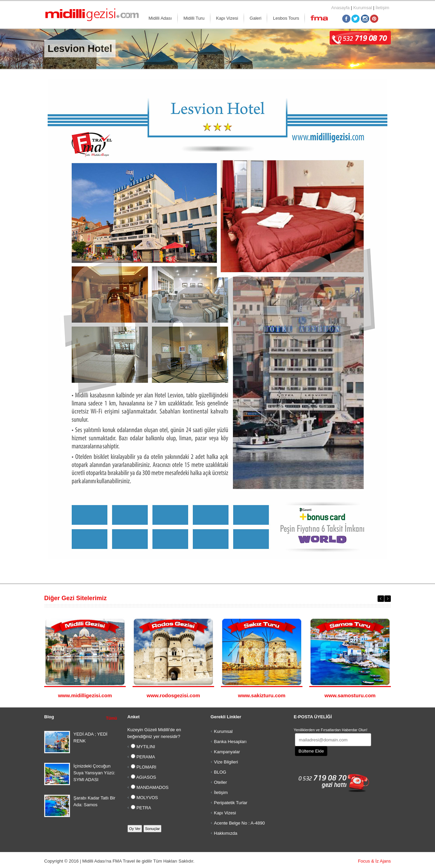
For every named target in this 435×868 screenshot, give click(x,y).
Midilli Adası (160, 18)
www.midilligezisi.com (85, 695)
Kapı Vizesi (227, 18)
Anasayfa (341, 8)
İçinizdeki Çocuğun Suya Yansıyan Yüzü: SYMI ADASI (94, 773)
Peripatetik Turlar (231, 803)
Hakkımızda (226, 833)
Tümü (112, 718)
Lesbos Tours (286, 18)
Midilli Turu (194, 18)
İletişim (382, 8)
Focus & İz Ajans (374, 861)
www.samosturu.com (350, 695)
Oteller (221, 782)
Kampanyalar (227, 752)
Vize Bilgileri (226, 762)
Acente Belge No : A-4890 (240, 823)
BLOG (220, 772)
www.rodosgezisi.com (173, 695)
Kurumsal (362, 8)
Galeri (256, 18)
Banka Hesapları (230, 742)
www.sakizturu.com (262, 695)
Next (388, 599)
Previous (381, 599)
